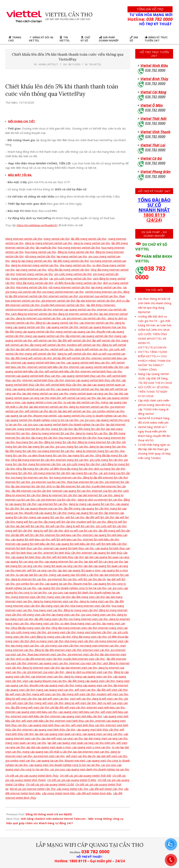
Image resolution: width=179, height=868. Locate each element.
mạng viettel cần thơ (56, 239)
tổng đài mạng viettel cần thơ (35, 283)
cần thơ (52, 247)
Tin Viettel (95, 64)
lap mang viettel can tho (72, 256)
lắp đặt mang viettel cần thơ (71, 261)
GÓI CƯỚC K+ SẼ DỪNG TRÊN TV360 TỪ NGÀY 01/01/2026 (153, 392)
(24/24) (154, 220)
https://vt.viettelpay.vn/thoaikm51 (37, 225)
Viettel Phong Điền (155, 172)
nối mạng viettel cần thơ (40, 256)
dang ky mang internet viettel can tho (49, 243)
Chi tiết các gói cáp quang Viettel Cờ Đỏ (50, 784)
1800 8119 (154, 215)
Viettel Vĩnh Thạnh (155, 132)
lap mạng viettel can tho (106, 287)
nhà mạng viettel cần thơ (32, 287)
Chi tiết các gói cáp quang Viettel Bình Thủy (32, 776)
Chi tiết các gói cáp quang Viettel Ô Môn (72, 780)
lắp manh (41, 247)
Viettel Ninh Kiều (154, 66)
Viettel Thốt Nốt (154, 119)
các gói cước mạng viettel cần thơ (70, 278)
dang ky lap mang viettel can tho (31, 261)
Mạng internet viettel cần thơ (24, 239)
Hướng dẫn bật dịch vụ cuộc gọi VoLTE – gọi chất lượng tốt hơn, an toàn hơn (155, 321)
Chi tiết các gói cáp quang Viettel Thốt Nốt (85, 776)
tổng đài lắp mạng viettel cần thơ (68, 270)
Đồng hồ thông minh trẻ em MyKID (49, 814)
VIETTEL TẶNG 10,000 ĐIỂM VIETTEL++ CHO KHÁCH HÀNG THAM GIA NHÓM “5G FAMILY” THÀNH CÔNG (154, 361)
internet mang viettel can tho (34, 274)
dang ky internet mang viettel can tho (35, 265)
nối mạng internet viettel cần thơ (69, 287)
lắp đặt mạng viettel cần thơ (88, 239)
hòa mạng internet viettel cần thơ (79, 247)
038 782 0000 (155, 70)
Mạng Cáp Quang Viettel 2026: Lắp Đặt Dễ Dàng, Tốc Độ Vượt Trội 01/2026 (155, 378)
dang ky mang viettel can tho (92, 243)
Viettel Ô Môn (152, 105)
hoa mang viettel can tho (41, 252)
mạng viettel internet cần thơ (29, 278)
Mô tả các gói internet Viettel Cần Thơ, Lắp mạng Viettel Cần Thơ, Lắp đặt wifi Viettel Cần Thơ (66, 789)
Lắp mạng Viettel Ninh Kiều (59, 793)
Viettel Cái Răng (153, 92)
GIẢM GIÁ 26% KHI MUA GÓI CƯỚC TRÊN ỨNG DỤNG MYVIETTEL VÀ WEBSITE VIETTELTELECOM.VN (154, 338)
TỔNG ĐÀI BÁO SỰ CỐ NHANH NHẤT (154, 205)
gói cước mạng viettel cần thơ (73, 274)
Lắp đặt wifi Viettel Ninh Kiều (94, 793)
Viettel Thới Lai (153, 145)
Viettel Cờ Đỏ (151, 158)
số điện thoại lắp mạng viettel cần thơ (78, 283)
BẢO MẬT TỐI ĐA (20, 175)
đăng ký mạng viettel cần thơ (76, 252)
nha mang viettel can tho (75, 265)
